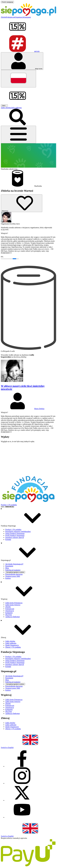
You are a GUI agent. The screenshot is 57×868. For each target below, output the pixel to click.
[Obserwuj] (22, 203)
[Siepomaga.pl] (28, 15)
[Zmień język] (18, 79)
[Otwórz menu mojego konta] (22, 61)
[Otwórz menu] (18, 135)
